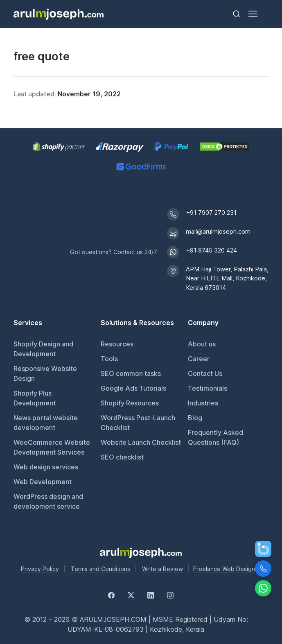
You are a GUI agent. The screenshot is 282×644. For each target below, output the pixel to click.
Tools (109, 359)
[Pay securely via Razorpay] (120, 147)
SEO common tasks (131, 373)
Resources (117, 344)
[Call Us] (263, 569)
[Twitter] (131, 595)
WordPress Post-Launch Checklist (138, 423)
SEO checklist (122, 457)
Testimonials (208, 388)
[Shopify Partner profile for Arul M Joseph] (59, 147)
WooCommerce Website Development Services (52, 447)
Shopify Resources (130, 403)
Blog (195, 418)
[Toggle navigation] (253, 14)
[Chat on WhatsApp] (263, 588)
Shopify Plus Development (35, 398)
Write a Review (162, 569)
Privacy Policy (40, 569)
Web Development (43, 482)
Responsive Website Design (45, 373)
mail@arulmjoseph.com (218, 231)
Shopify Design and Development (43, 349)
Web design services (46, 467)
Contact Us (205, 373)
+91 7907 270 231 (211, 213)
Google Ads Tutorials (133, 388)
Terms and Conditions (100, 569)
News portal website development (46, 423)
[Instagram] (170, 595)
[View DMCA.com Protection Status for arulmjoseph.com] (224, 147)
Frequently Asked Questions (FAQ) (215, 437)
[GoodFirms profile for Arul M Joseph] (141, 167)
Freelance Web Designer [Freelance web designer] (227, 569)
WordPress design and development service (48, 501)
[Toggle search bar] (237, 14)
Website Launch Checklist (141, 442)
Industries (203, 403)
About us (202, 344)
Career (199, 359)
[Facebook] (111, 595)
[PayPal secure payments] (171, 147)
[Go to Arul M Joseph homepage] (141, 552)
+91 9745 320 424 (211, 250)
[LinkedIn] (151, 595)
